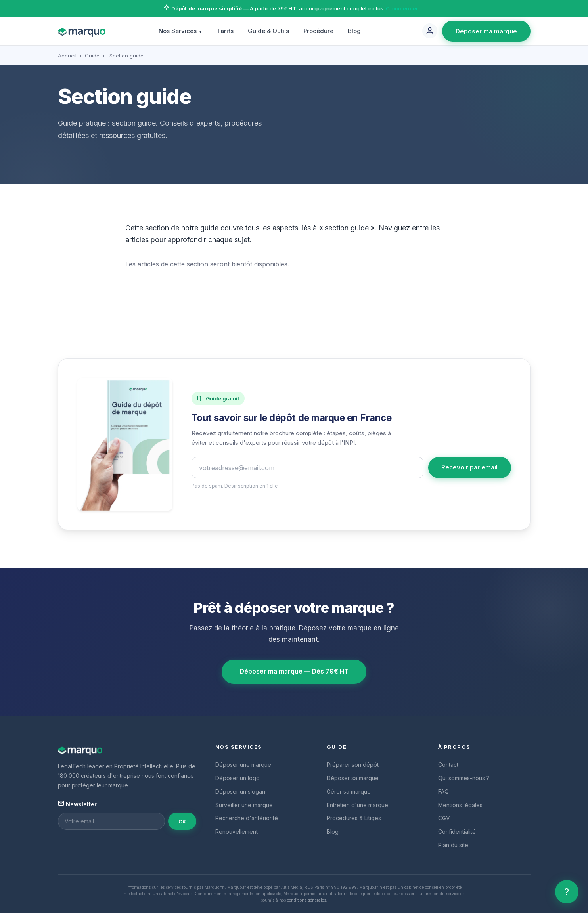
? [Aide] (567, 892)
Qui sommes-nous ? (464, 778)
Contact (448, 765)
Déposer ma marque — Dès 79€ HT (294, 672)
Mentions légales (460, 805)
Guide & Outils (268, 31)
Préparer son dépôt (353, 765)
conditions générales (306, 900)
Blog (354, 31)
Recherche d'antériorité (247, 818)
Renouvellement (237, 832)
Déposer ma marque (486, 31)
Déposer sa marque (353, 778)
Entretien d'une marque (357, 805)
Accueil (67, 56)
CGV (444, 818)
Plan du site (453, 845)
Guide (92, 56)
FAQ (443, 792)
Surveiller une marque (244, 805)
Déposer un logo (237, 778)
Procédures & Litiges (354, 818)
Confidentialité (457, 832)
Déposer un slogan (240, 792)
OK (182, 822)
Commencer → (405, 8)
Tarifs (225, 31)
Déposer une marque (243, 765)
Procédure (318, 31)
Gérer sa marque (349, 792)
